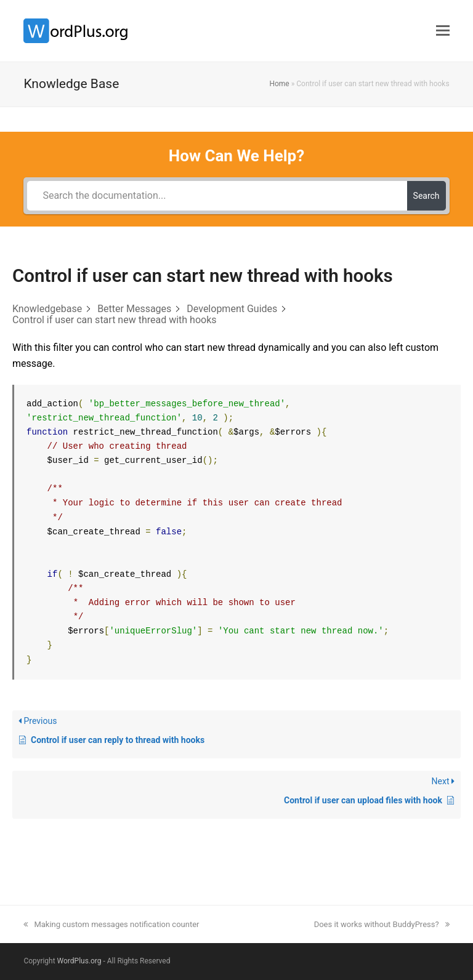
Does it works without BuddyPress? (382, 924)
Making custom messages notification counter (111, 924)
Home (279, 84)
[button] (443, 31)
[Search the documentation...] (217, 196)
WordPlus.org (79, 961)
